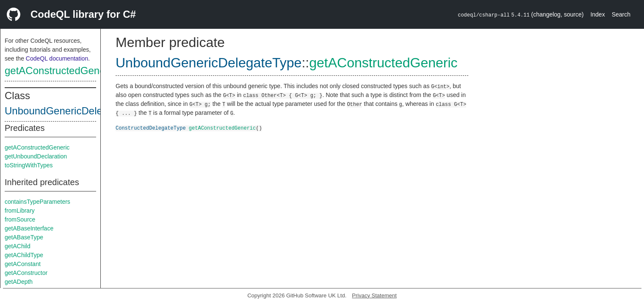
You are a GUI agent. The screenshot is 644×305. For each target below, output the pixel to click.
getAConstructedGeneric (60, 71)
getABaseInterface (29, 228)
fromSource (20, 219)
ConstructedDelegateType (151, 128)
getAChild (18, 246)
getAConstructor (26, 273)
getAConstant (23, 264)
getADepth (19, 282)
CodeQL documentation (57, 58)
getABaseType (24, 237)
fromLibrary (20, 211)
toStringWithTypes (29, 165)
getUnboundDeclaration (36, 156)
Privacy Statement (374, 295)
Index (597, 14)
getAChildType (24, 255)
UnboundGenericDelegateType (75, 111)
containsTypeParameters (37, 202)
